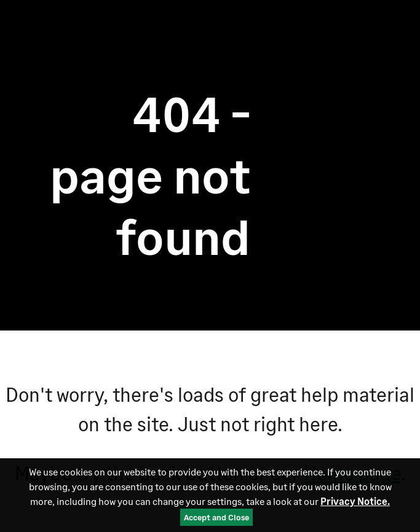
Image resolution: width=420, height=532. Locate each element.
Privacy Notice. (355, 501)
